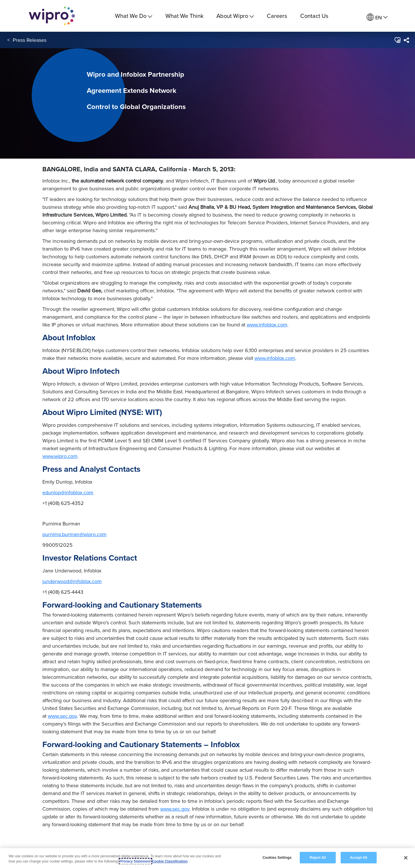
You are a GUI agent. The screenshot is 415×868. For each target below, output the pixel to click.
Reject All (318, 862)
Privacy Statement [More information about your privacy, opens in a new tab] (135, 865)
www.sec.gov (62, 716)
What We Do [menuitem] (134, 16)
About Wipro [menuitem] (235, 16)
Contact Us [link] (314, 16)
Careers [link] (277, 16)
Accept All (359, 862)
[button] (397, 40)
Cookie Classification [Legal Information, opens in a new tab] (170, 865)
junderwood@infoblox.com (72, 581)
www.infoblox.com (267, 325)
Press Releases (30, 40)
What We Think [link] (184, 16)
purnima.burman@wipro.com (74, 534)
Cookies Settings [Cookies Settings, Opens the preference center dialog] (277, 862)
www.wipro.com (60, 456)
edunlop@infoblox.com (68, 492)
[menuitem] (377, 17)
